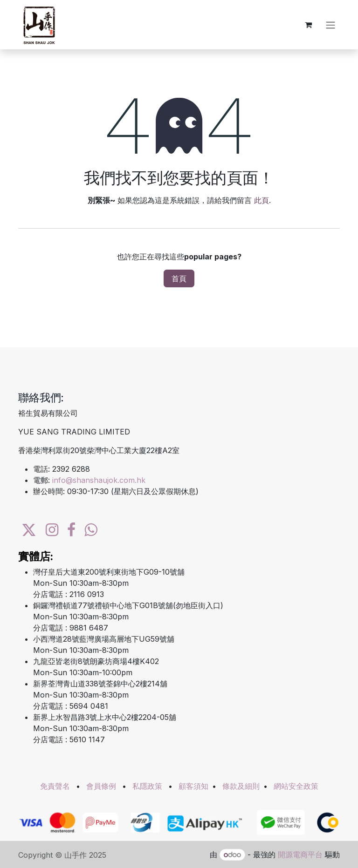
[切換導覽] (330, 25)
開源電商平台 (300, 854)
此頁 (262, 200)
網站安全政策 (296, 786)
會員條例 (101, 786)
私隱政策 (147, 786)
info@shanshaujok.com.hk (99, 480)
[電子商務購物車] (308, 25)
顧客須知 (193, 786)
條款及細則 (241, 786)
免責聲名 (55, 786)
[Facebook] (71, 530)
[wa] (91, 530)
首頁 (179, 278)
